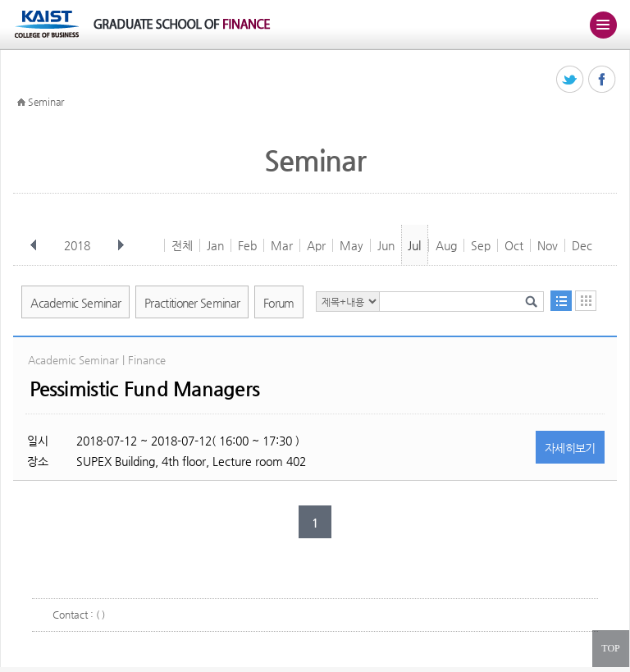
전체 (182, 245)
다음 (121, 245)
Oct (514, 245)
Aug (446, 245)
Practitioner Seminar (192, 303)
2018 (79, 245)
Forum (279, 303)
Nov (548, 245)
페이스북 (603, 80)
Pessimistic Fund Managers (144, 389)
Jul (414, 245)
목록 (561, 301)
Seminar (46, 102)
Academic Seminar (75, 303)
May (352, 245)
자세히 (570, 448)
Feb (247, 245)
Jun (386, 245)
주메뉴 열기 (603, 25)
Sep (481, 245)
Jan (215, 245)
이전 (34, 245)
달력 (586, 301)
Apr (316, 245)
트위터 (571, 80)
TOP (610, 648)
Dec (582, 245)
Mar (282, 245)
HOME (21, 103)
